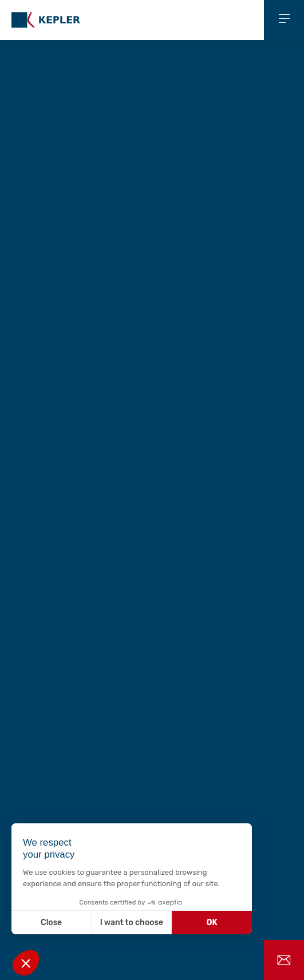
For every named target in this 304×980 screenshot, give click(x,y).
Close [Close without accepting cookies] (51, 923)
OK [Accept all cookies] (212, 923)
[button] (26, 963)
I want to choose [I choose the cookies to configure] (132, 923)
